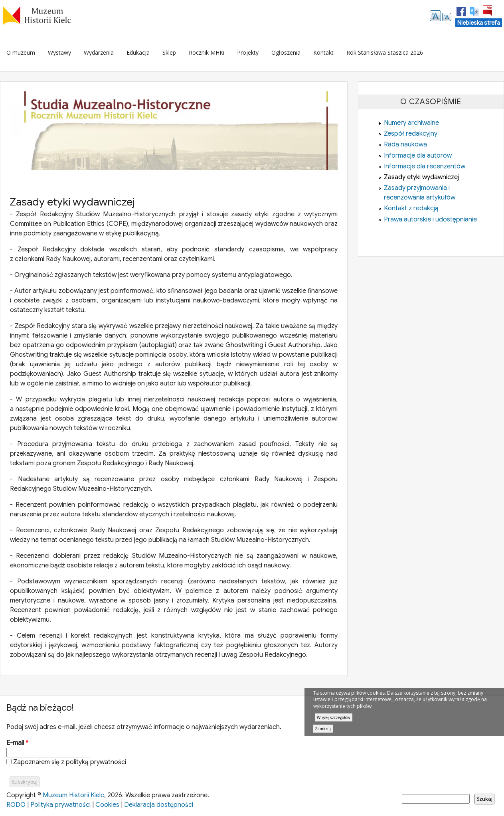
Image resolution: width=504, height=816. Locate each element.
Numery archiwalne (411, 123)
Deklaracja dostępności (159, 805)
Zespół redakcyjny (411, 134)
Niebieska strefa (479, 23)
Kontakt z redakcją (411, 208)
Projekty (248, 52)
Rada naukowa (405, 144)
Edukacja (138, 52)
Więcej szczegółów (334, 717)
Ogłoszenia (286, 52)
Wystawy (59, 52)
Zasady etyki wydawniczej (421, 177)
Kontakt (323, 52)
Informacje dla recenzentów (425, 166)
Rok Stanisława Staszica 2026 (385, 52)
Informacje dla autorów (418, 156)
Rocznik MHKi (207, 52)
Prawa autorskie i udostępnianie (430, 219)
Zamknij (323, 729)
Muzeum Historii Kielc (73, 795)
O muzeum (21, 52)
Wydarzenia (99, 52)
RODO (16, 805)
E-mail (17, 743)
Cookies (107, 805)
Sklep (169, 52)
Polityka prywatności (60, 805)
